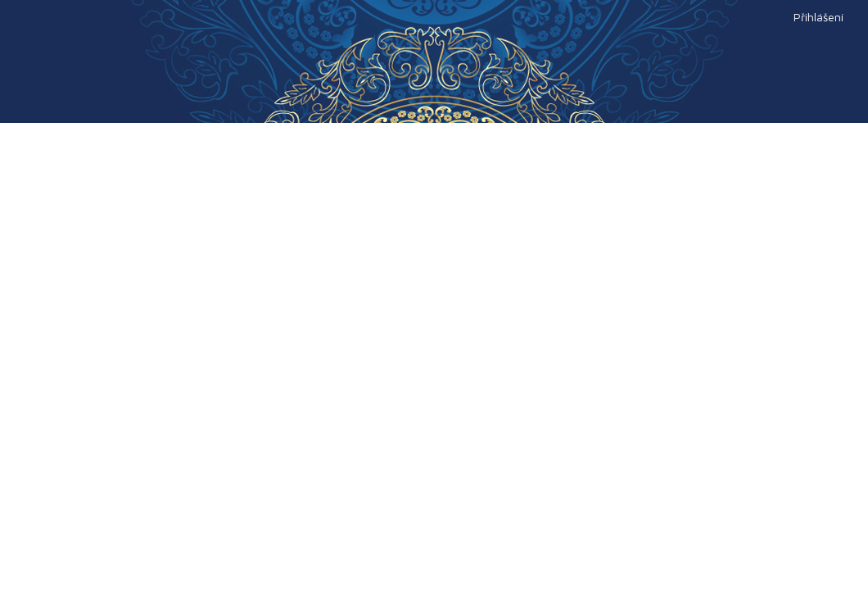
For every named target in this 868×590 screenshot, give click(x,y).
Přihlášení (818, 17)
